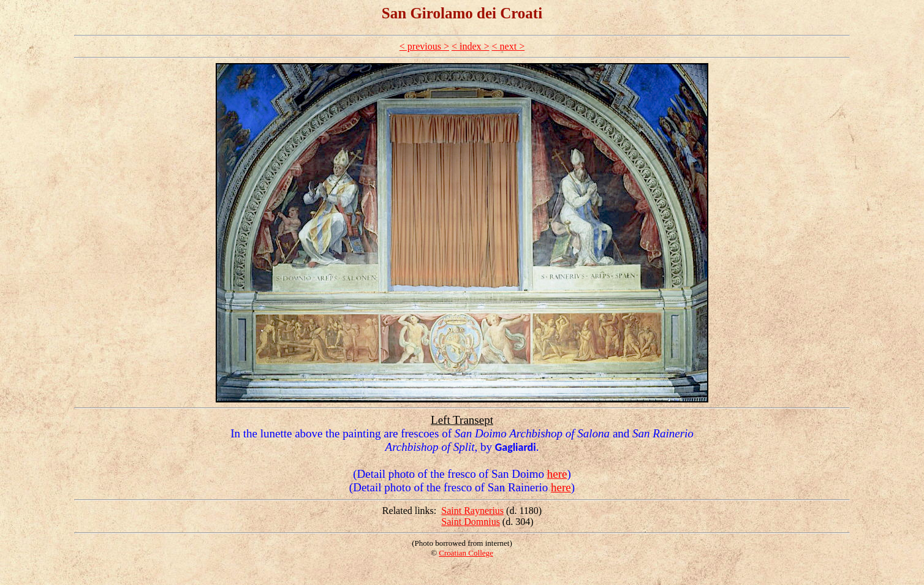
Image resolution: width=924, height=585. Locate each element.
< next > (509, 46)
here (557, 474)
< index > (471, 46)
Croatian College (466, 553)
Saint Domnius (471, 522)
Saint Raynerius (472, 511)
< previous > (424, 46)
